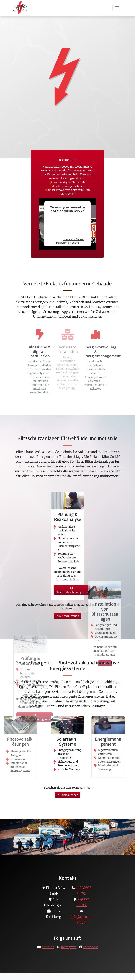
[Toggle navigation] (117, 8)
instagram (69, 947)
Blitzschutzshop (67, 616)
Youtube (48, 947)
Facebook (90, 947)
